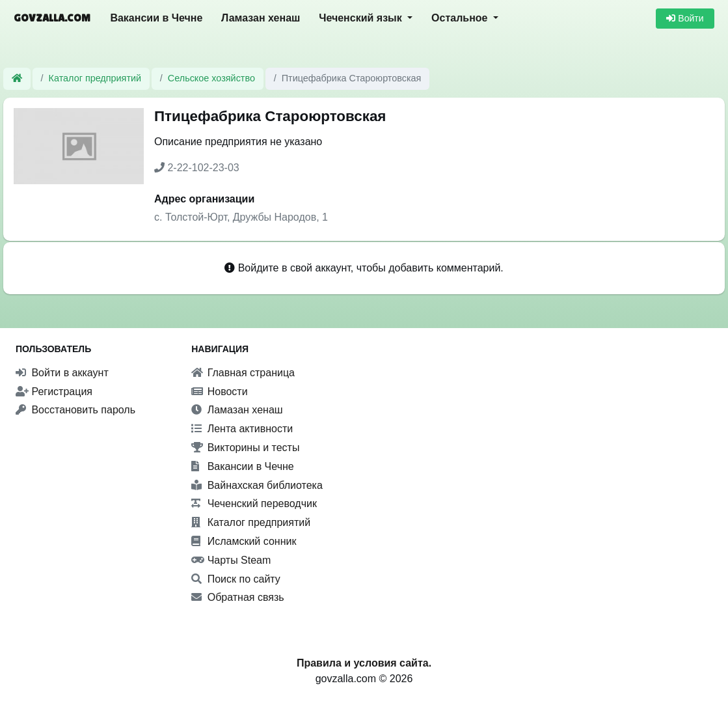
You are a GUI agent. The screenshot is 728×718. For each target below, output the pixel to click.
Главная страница (243, 373)
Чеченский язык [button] (362, 18)
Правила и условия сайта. (364, 663)
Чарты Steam (231, 560)
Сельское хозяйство (211, 78)
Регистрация (54, 392)
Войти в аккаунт (62, 373)
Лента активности (242, 429)
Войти (685, 18)
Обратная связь (237, 597)
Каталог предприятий (95, 78)
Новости (219, 392)
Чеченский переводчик (254, 504)
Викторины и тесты (245, 448)
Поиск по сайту (236, 579)
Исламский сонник (244, 541)
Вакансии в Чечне (156, 18)
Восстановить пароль (75, 410)
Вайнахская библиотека (257, 485)
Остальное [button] (461, 18)
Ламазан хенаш (261, 18)
